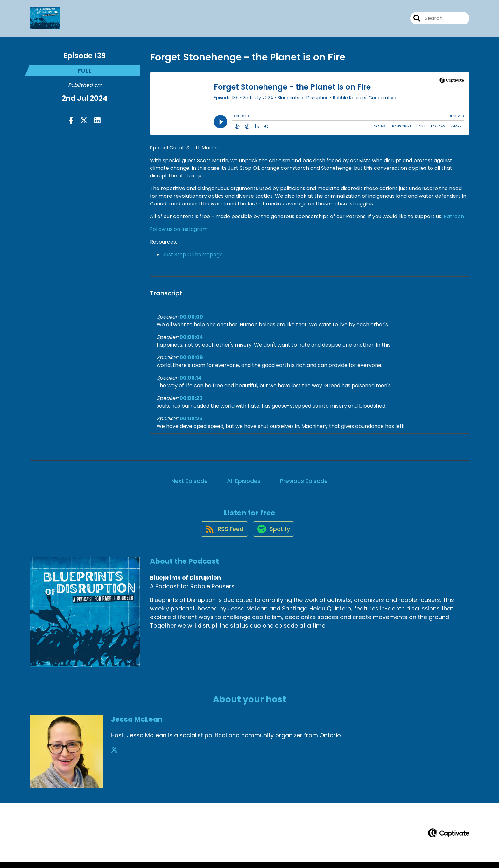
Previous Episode (304, 481)
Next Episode (190, 481)
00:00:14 (190, 378)
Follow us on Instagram (179, 229)
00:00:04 (191, 337)
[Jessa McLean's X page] (114, 756)
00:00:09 (191, 358)
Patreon (454, 216)
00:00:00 (191, 317)
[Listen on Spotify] (274, 534)
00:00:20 (191, 398)
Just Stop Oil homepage (193, 255)
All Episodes (244, 481)
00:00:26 (191, 419)
